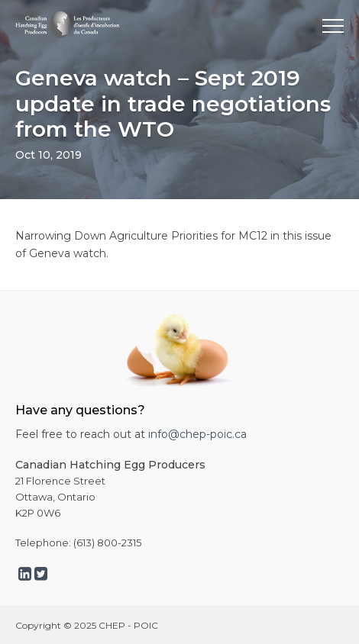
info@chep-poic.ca (197, 434)
